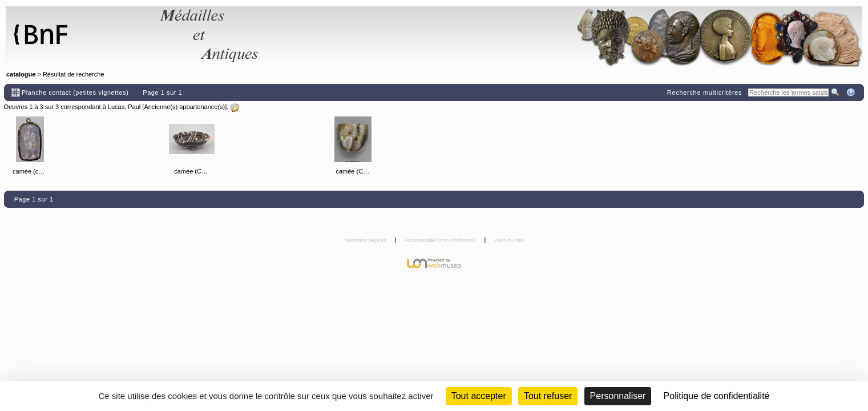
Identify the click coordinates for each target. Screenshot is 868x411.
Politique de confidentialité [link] (717, 396)
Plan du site (509, 240)
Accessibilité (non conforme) (441, 240)
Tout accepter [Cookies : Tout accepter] (479, 396)
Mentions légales (366, 240)
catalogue (21, 74)
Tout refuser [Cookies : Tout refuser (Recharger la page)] (548, 396)
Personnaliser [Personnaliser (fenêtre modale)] (618, 396)
